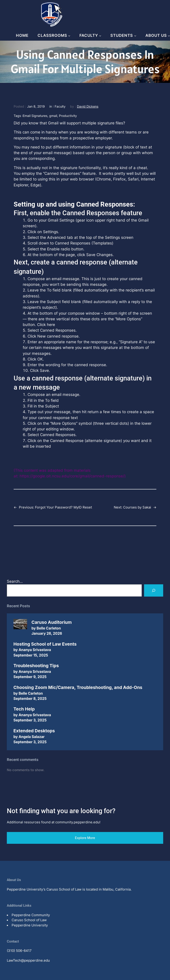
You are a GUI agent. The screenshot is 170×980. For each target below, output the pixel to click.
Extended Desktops (34, 731)
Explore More (85, 838)
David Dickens (88, 106)
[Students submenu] (135, 36)
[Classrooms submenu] (69, 36)
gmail (53, 116)
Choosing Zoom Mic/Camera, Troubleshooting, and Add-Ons (78, 687)
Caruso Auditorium (52, 622)
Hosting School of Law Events (45, 644)
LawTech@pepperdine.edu (28, 960)
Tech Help (24, 709)
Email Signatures (35, 116)
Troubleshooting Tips (36, 666)
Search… (15, 581)
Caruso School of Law (29, 920)
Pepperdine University (30, 925)
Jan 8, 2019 (36, 106)
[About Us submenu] (169, 36)
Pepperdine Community (31, 915)
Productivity (68, 116)
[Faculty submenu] (100, 36)
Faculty (60, 106)
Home (22, 35)
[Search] (154, 590)
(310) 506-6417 (19, 951)
